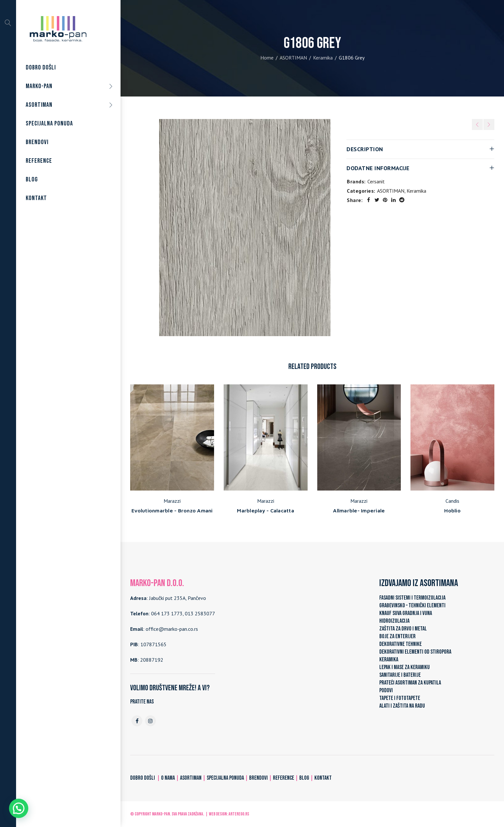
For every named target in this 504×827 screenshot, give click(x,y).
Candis (452, 501)
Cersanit (376, 181)
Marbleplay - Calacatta (265, 510)
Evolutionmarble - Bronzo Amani (172, 510)
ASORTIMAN (293, 58)
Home (267, 58)
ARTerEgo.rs (239, 814)
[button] (19, 808)
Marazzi (172, 501)
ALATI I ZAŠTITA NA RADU (402, 706)
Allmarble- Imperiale (359, 510)
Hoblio (452, 510)
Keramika (323, 58)
